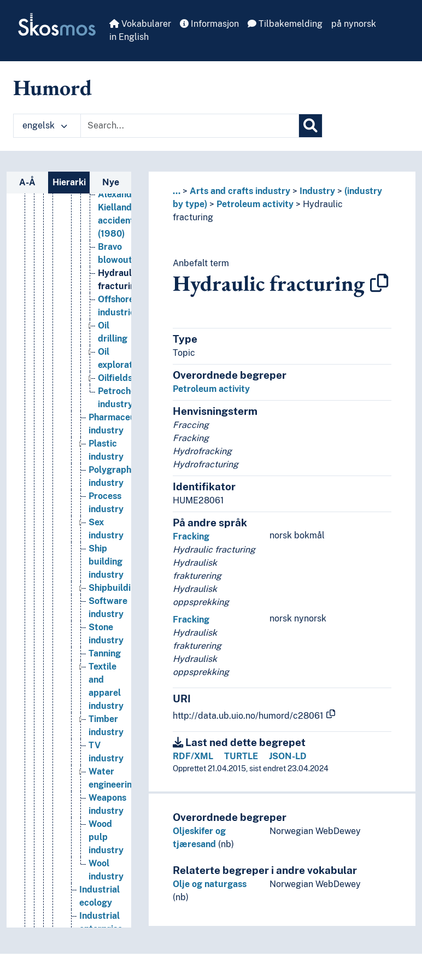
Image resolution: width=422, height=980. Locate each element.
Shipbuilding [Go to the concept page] (115, 588)
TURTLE (241, 756)
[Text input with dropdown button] (190, 126)
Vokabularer (140, 24)
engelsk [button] (45, 125)
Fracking (191, 536)
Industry (317, 191)
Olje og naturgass (210, 884)
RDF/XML (193, 756)
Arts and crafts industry (240, 191)
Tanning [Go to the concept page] (105, 653)
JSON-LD (288, 756)
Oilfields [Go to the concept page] (115, 378)
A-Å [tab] (27, 182)
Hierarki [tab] (69, 182)
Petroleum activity (255, 204)
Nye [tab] (111, 182)
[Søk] (310, 126)
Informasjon (209, 24)
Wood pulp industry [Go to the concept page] (106, 837)
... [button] (177, 191)
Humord (52, 87)
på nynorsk (354, 24)
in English (129, 37)
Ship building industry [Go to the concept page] (106, 562)
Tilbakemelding (285, 24)
